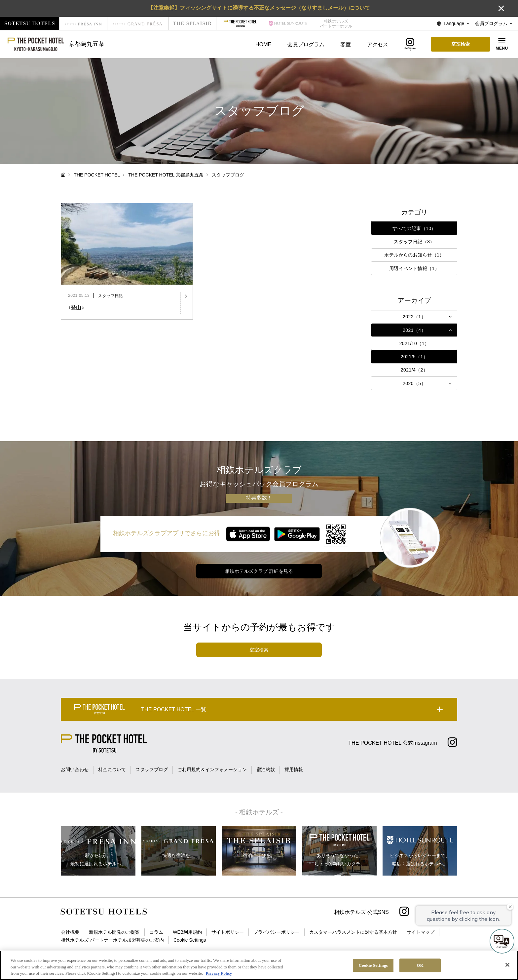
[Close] (507, 965)
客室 (346, 44)
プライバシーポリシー (277, 932)
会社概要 (70, 932)
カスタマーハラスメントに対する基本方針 (353, 932)
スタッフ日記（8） (414, 242)
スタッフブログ (152, 769)
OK (420, 965)
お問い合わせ (75, 769)
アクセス (378, 44)
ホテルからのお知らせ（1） (414, 255)
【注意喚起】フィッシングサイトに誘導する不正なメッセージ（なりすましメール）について (259, 8)
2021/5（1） (414, 357)
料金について (112, 769)
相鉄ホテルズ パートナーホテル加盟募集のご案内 (112, 940)
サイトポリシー (228, 932)
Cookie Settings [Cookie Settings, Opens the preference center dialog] (373, 965)
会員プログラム (306, 44)
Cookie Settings (190, 940)
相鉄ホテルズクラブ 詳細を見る (259, 571)
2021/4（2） (414, 370)
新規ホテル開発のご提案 (114, 932)
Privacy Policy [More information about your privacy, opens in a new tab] (219, 973)
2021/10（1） (414, 343)
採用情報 (294, 769)
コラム (156, 932)
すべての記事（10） (414, 228)
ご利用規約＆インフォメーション (212, 769)
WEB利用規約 (187, 932)
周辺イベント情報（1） (414, 268)
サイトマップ (421, 932)
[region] (259, 965)
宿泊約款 (266, 769)
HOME (263, 44)
